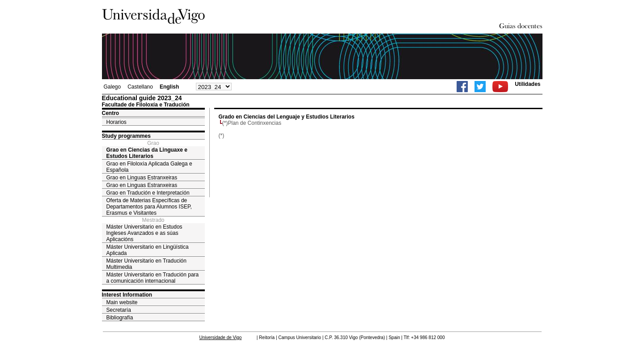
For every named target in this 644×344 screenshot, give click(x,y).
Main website (122, 302)
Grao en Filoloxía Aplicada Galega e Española (149, 167)
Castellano (140, 87)
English (169, 87)
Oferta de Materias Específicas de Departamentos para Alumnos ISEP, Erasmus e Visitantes (149, 207)
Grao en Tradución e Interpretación (148, 193)
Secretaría (119, 310)
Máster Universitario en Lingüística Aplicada (148, 250)
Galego (112, 87)
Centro (111, 113)
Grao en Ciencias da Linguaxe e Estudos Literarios (147, 153)
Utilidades (527, 84)
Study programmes (126, 136)
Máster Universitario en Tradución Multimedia (146, 264)
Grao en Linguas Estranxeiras (142, 178)
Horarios (117, 122)
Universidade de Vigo (221, 338)
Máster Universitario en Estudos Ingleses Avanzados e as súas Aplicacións (144, 233)
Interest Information (127, 295)
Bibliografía (120, 318)
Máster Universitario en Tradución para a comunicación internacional (153, 278)
